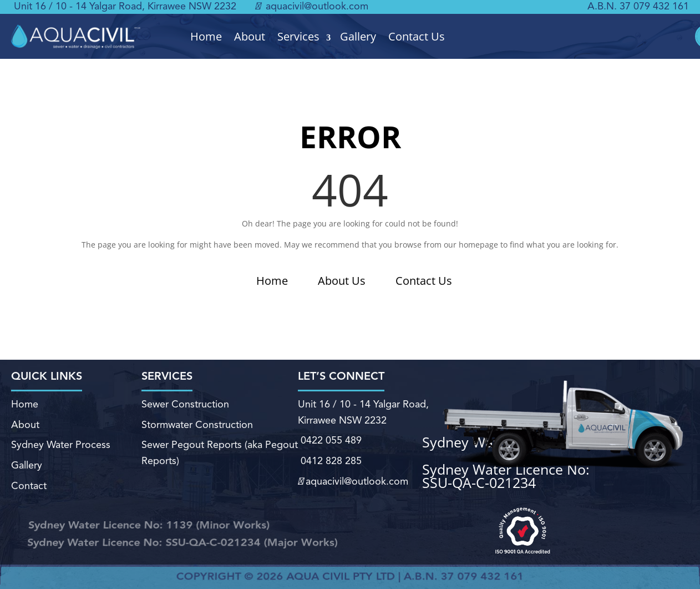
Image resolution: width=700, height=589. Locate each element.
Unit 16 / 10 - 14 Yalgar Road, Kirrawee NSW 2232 (125, 7)
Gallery (358, 37)
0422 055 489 (330, 441)
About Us (342, 281)
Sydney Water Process (61, 446)
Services (298, 37)
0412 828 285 (330, 461)
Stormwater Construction (197, 425)
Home (206, 37)
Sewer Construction (185, 405)
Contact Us (417, 37)
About (250, 37)
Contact (29, 486)
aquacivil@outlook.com (312, 7)
